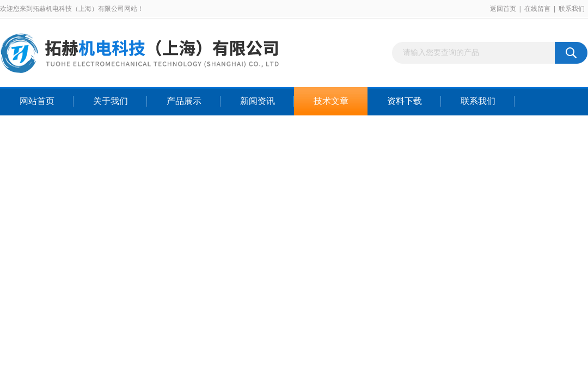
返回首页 (503, 9)
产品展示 (184, 101)
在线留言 (537, 9)
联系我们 (572, 9)
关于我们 (111, 101)
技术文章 (331, 101)
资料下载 (405, 101)
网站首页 (37, 101)
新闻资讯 (258, 101)
